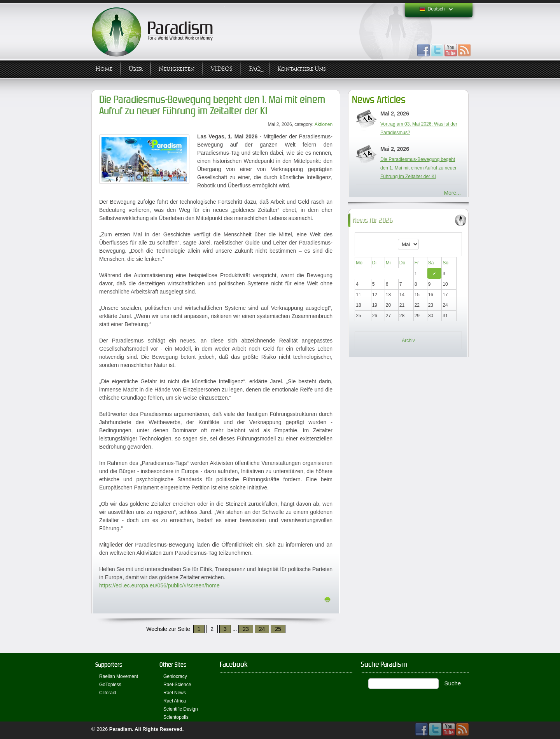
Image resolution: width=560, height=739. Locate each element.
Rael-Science (177, 685)
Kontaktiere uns (302, 69)
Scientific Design (181, 709)
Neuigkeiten (177, 69)
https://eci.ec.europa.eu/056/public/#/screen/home (159, 585)
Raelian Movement (119, 676)
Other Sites (173, 665)
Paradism (121, 729)
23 (246, 629)
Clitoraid (108, 693)
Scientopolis (176, 717)
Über (136, 69)
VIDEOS (222, 69)
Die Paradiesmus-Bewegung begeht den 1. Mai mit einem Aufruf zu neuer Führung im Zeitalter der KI (212, 105)
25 (278, 629)
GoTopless (110, 685)
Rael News (175, 693)
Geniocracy (175, 676)
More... (452, 193)
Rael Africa (175, 701)
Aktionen (324, 124)
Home (104, 69)
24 (262, 629)
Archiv (408, 341)
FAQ (255, 69)
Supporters (109, 665)
